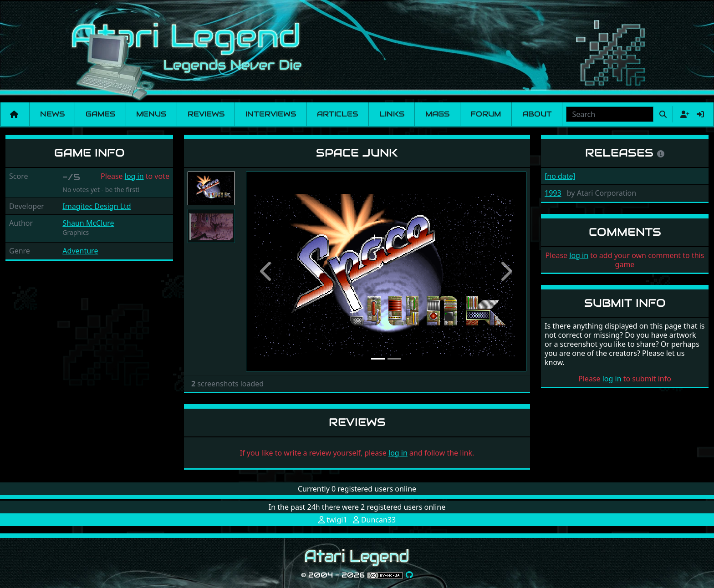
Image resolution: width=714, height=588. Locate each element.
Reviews (206, 114)
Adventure (80, 251)
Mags (437, 114)
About (537, 114)
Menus (151, 114)
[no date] (560, 176)
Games (100, 114)
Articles (337, 114)
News (52, 114)
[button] (267, 271)
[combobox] (610, 114)
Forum (486, 114)
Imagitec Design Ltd (97, 206)
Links (392, 114)
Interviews (271, 114)
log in (134, 176)
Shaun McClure (88, 223)
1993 (553, 193)
